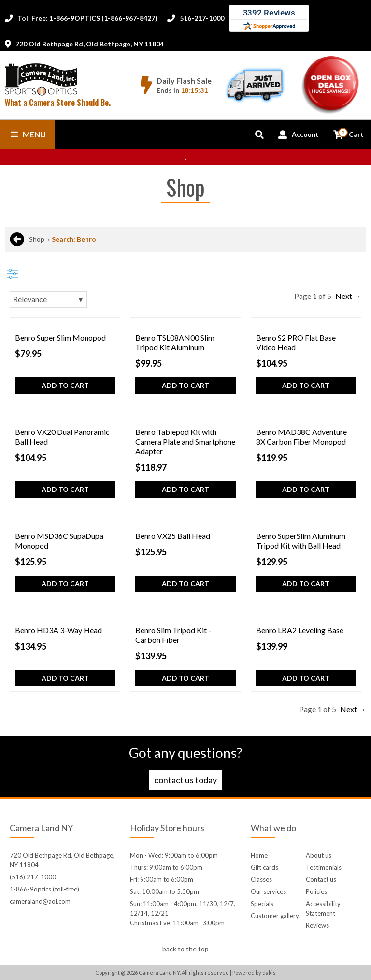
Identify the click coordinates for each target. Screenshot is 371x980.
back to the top (185, 949)
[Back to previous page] (17, 239)
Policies (316, 891)
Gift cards (264, 867)
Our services (268, 891)
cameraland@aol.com (40, 901)
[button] (27, 134)
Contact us (321, 879)
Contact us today (185, 780)
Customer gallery (275, 916)
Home (259, 855)
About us (319, 855)
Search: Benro (74, 239)
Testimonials (324, 867)
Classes (261, 879)
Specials (262, 904)
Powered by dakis (254, 973)
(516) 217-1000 (33, 877)
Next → (348, 296)
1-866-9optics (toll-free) (44, 889)
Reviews (317, 925)
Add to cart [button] (65, 385)
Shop (37, 239)
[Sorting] (48, 299)
